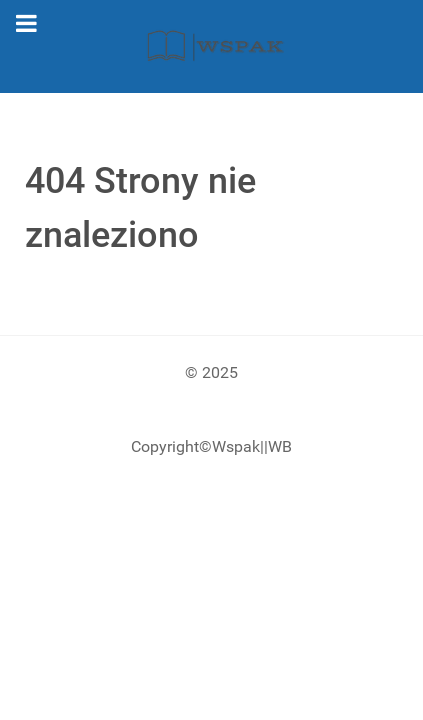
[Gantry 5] (211, 46)
